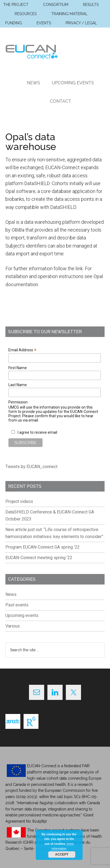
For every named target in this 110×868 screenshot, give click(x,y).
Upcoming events (22, 615)
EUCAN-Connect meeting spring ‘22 (39, 558)
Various (13, 626)
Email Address (22, 350)
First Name (18, 368)
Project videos (19, 501)
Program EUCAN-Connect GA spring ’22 (43, 547)
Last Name (18, 385)
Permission (18, 402)
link (79, 268)
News (11, 594)
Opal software (20, 191)
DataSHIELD (37, 183)
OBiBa (18, 230)
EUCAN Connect (55, 51)
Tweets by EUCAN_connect (31, 467)
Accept (62, 854)
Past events (17, 605)
